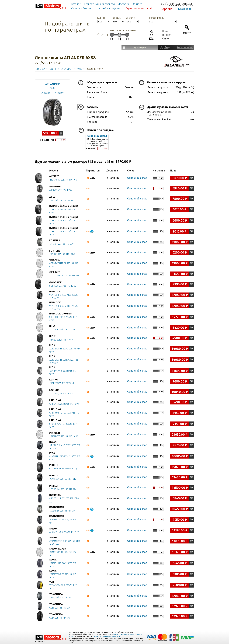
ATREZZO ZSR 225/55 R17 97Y (64, 532)
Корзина (167, 9)
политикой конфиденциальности (107, 637)
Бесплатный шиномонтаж (99, 4)
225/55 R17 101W (52, 93)
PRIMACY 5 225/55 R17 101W (63, 436)
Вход (167, 47)
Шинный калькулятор (109, 9)
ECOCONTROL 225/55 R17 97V (64, 275)
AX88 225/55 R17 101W (61, 190)
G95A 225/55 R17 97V (60, 618)
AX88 (80, 69)
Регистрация (185, 47)
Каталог (76, 4)
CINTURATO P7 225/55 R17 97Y (64, 469)
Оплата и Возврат (82, 9)
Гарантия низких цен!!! (139, 9)
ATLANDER (67, 69)
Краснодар (185, 9)
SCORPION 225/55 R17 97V (63, 489)
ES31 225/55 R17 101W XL (62, 383)
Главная (40, 69)
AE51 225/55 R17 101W (60, 598)
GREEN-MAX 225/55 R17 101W (64, 404)
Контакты (138, 4)
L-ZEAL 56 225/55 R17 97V (62, 511)
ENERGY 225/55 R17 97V (61, 244)
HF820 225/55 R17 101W (61, 340)
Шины (53, 69)
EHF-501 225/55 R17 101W (62, 329)
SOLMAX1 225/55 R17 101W (63, 286)
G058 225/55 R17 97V (60, 608)
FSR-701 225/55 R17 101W (62, 254)
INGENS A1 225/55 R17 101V (63, 180)
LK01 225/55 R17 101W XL (62, 393)
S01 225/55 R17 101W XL (61, 200)
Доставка (124, 4)
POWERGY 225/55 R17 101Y (63, 479)
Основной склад (97, 136)
